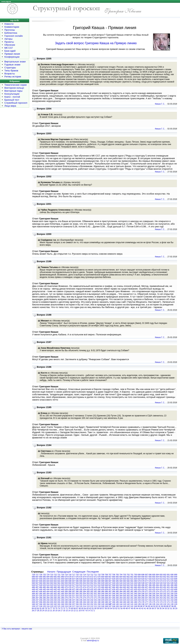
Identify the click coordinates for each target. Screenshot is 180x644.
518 (70, 585)
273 (88, 598)
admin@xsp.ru (93, 640)
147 (110, 604)
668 (106, 577)
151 (95, 604)
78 (49, 608)
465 (117, 587)
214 (157, 600)
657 (146, 577)
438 (70, 589)
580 (136, 581)
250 (172, 598)
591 (95, 581)
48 (127, 608)
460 (136, 587)
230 (99, 600)
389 (103, 591)
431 (95, 589)
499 (139, 585)
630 (99, 579)
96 (146, 606)
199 (66, 602)
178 (143, 602)
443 (52, 589)
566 (41, 583)
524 (48, 585)
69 (72, 608)
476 (77, 587)
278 (70, 598)
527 (37, 585)
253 (161, 598)
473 (88, 587)
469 (103, 587)
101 (132, 606)
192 (92, 602)
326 (41, 596)
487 (37, 587)
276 (77, 598)
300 (136, 596)
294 (157, 596)
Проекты (9, 42)
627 (110, 579)
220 (136, 600)
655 (154, 577)
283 (52, 598)
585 (117, 581)
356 (77, 594)
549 (103, 583)
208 (33, 602)
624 (121, 579)
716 (77, 575)
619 (139, 579)
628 (106, 579)
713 (88, 575)
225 (117, 600)
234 (85, 600)
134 (157, 604)
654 (157, 577)
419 (139, 589)
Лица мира (10, 106)
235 (81, 600)
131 (168, 604)
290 (172, 596)
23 (46, 611)
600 (63, 581)
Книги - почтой (12, 97)
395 (81, 591)
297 (146, 596)
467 (110, 587)
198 (70, 602)
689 (176, 575)
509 (103, 585)
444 (48, 589)
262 (128, 598)
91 (159, 606)
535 (154, 583)
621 (132, 579)
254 (157, 598)
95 (149, 606)
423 (125, 589)
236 (77, 600)
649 (176, 577)
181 (132, 602)
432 (92, 589)
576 (150, 581)
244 (48, 600)
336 (150, 594)
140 (136, 604)
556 (77, 583)
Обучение (10, 45)
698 (143, 575)
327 (37, 596)
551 (95, 583)
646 (41, 579)
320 (63, 596)
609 (176, 579)
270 (99, 598)
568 (33, 583)
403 (52, 591)
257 (146, 598)
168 (33, 604)
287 (37, 598)
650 (172, 577)
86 (173, 606)
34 (163, 608)
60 (95, 608)
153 (88, 604)
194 (85, 602)
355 (81, 594)
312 (92, 596)
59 (98, 608)
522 (55, 585)
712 (92, 575)
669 (103, 577)
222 (128, 600)
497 (146, 585)
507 (110, 585)
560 (63, 583)
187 (110, 602)
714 (85, 575)
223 (125, 600)
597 (73, 581)
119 (66, 606)
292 (165, 596)
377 (146, 591)
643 (52, 579)
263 (125, 598)
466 (114, 587)
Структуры (10, 68)
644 (48, 579)
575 (154, 581)
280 (63, 598)
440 (63, 589)
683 (52, 577)
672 (92, 577)
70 (69, 608)
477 (73, 587)
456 (150, 587)
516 (77, 585)
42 (142, 608)
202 (55, 602)
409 (176, 589)
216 (150, 600)
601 (59, 581)
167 (37, 604)
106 (114, 606)
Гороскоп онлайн (14, 36)
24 (43, 611)
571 (168, 581)
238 (70, 600)
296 (150, 596)
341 (132, 594)
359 (66, 594)
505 (117, 585)
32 (168, 608)
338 (143, 594)
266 (114, 598)
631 (95, 579)
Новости (9, 24)
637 (73, 579)
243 (52, 600)
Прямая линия (12, 54)
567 (37, 583)
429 (103, 589)
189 (103, 602)
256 (150, 598)
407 (37, 591)
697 (146, 575)
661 (132, 577)
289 (176, 596)
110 (99, 606)
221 (132, 600)
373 (161, 591)
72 (64, 608)
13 (72, 611)
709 (103, 575)
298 (143, 596)
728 (33, 575)
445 (44, 589)
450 (172, 587)
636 (77, 579)
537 (146, 583)
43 (140, 608)
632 (92, 579)
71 (67, 608)
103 (125, 606)
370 (172, 591)
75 (56, 608)
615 (154, 579)
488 (33, 587)
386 (114, 591)
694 (157, 575)
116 (77, 606)
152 (92, 604)
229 (103, 600)
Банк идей (10, 51)
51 (119, 608)
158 (70, 604)
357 (73, 594)
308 (106, 596)
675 (81, 577)
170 (172, 602)
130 (172, 604)
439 (66, 589)
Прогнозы (10, 30)
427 (110, 589)
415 (154, 589)
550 (99, 583)
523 (52, 585)
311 (95, 596)
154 (85, 604)
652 (165, 577)
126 (41, 606)
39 (150, 608)
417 (146, 589)
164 (48, 604)
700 (136, 575)
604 (48, 581)
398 (70, 591)
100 (136, 606)
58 (101, 608)
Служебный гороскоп (16, 103)
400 (63, 591)
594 (85, 581)
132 (165, 604)
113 (88, 606)
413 (161, 589)
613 (161, 579)
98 (141, 606)
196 (77, 602)
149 (103, 604)
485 (44, 587)
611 (168, 579)
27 (36, 611)
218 (143, 600)
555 (81, 583)
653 (161, 577)
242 (55, 600)
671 (95, 577)
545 (117, 583)
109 (103, 606)
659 (139, 577)
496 (150, 585)
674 (85, 577)
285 (44, 598)
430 (99, 589)
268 (106, 598)
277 (73, 598)
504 (121, 585)
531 (168, 583)
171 (168, 602)
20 (54, 611)
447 (37, 589)
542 (128, 583)
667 (110, 577)
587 (110, 581)
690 (172, 575)
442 (55, 589)
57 (103, 608)
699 (139, 575)
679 (66, 577)
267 (110, 598)
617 (146, 579)
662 (128, 577)
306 (114, 596)
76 (54, 608)
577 (146, 581)
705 (117, 575)
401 (59, 591)
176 (150, 602)
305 (117, 596)
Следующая (79, 572)
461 (132, 587)
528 (33, 585)
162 (55, 604)
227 (110, 600)
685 (44, 577)
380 (136, 591)
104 (121, 606)
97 (144, 606)
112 (92, 606)
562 (55, 583)
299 (139, 596)
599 (66, 581)
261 (132, 598)
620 (136, 579)
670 (99, 577)
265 (117, 598)
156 (77, 604)
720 (63, 575)
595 (81, 581)
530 (172, 583)
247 (37, 600)
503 (125, 585)
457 (146, 587)
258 (143, 598)
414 (157, 589)
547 (110, 583)
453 (161, 587)
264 (121, 598)
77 (51, 608)
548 (106, 583)
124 (48, 606)
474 (85, 587)
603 (52, 581)
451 (168, 587)
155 (81, 604)
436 (77, 589)
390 (99, 591)
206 (41, 602)
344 (121, 594)
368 (33, 594)
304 (121, 596)
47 (129, 608)
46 (132, 608)
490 (172, 585)
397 (73, 591)
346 (114, 594)
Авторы (8, 39)
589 (103, 581)
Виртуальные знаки (15, 62)
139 (139, 604)
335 (154, 594)
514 (85, 585)
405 (44, 591)
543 (125, 583)
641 (59, 579)
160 (63, 604)
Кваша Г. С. (160, 104)
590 (99, 581)
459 (139, 587)
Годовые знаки (12, 65)
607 (37, 581)
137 (146, 604)
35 (161, 608)
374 (157, 591)
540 (136, 583)
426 (114, 589)
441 (59, 589)
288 (33, 598)
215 (154, 600)
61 (93, 608)
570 (172, 581)
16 (64, 611)
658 (143, 577)
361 (59, 594)
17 (62, 611)
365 (44, 594)
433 (88, 589)
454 (157, 587)
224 (121, 600)
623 (125, 579)
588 (106, 581)
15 (67, 611)
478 (70, 587)
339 (139, 594)
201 (59, 602)
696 (150, 575)
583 (125, 581)
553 (88, 583)
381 (132, 591)
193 (88, 602)
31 (171, 608)
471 (95, 587)
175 (154, 602)
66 (80, 608)
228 (106, 600)
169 (176, 602)
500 (136, 585)
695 (154, 575)
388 (106, 591)
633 (88, 579)
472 (92, 587)
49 (124, 608)
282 (55, 598)
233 (88, 600)
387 (110, 591)
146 (114, 604)
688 (33, 577)
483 (52, 587)
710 (99, 575)
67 (77, 608)
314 (85, 596)
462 (128, 587)
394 (85, 591)
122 (55, 606)
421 (132, 589)
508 (106, 585)
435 (81, 589)
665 (117, 577)
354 (85, 594)
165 (44, 604)
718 (70, 575)
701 (132, 575)
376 (150, 591)
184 (121, 602)
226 (114, 600)
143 (125, 604)
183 (125, 602)
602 (55, 581)
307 (110, 596)
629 (103, 579)
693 (161, 575)
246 (41, 600)
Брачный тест (12, 100)
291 (168, 596)
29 (176, 608)
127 (37, 606)
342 (128, 594)
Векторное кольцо (14, 88)
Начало (51, 572)
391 (95, 591)
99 (139, 606)
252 (165, 598)
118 (70, 606)
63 (88, 608)
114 (85, 606)
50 (121, 608)
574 (157, 581)
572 (165, 581)
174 (157, 602)
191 (95, 602)
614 (157, 579)
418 (143, 589)
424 (121, 589)
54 (111, 608)
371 (168, 591)
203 (52, 602)
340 (136, 594)
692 (165, 575)
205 (44, 602)
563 (52, 583)
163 (52, 604)
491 (168, 585)
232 (92, 600)
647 (37, 579)
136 (150, 604)
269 (103, 598)
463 (125, 587)
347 (110, 594)
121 (59, 606)
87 (170, 606)
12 (75, 611)
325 (44, 596)
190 (99, 602)
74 (59, 608)
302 (128, 596)
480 (63, 587)
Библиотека (11, 33)
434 (85, 589)
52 (116, 608)
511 (95, 585)
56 (106, 608)
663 (125, 577)
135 (154, 604)
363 (52, 594)
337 (146, 594)
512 (92, 585)
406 (41, 591)
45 (134, 608)
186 (114, 602)
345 (117, 594)
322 (55, 596)
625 (117, 579)
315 (81, 596)
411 (168, 589)
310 (99, 596)
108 (106, 606)
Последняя (93, 572)
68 (75, 608)
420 (136, 589)
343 (125, 594)
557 (73, 583)
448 (33, 589)
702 (128, 575)
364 (48, 594)
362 (55, 594)
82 (38, 608)
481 (59, 587)
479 (66, 587)
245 (44, 600)
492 (165, 585)
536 (150, 583)
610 (172, 579)
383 (125, 591)
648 (33, 579)
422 (128, 589)
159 (66, 604)
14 (69, 611)
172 (165, 602)
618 (143, 579)
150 (99, 604)
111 (95, 606)
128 (33, 606)
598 (70, 581)
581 (132, 581)
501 (132, 585)
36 (158, 608)
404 (48, 591)
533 (161, 583)
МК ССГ (9, 48)
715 (81, 575)
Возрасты (10, 74)
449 (176, 587)
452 (165, 587)
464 (121, 587)
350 (99, 594)
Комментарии (12, 27)
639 (66, 579)
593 (88, 581)
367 (37, 594)
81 (41, 608)
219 (139, 600)
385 (117, 591)
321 (59, 596)
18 (59, 611)
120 (63, 606)
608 (33, 581)
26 (38, 611)
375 (154, 591)
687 (37, 577)
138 (143, 604)
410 (172, 589)
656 (150, 577)
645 (44, 579)
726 (41, 575)
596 (77, 581)
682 (55, 577)
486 (41, 587)
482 (55, 587)
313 (88, 596)
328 (33, 596)
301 (132, 596)
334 (157, 594)
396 (77, 591)
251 (168, 598)
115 (81, 606)
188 (106, 602)
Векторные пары (13, 91)
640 (63, 579)
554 (85, 583)
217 (146, 600)
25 (41, 611)
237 (73, 600)
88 (167, 606)
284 (48, 598)
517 (73, 585)
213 (161, 600)
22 (49, 611)
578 (143, 581)
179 (139, 602)
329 (176, 594)
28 (33, 611)
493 (161, 585)
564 (48, 583)
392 (92, 591)
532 (165, 583)
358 (70, 594)
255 (154, 598)
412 (165, 589)
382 (128, 591)
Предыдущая (64, 572)
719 (66, 575)
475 (81, 587)
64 (85, 608)
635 (81, 579)
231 (95, 600)
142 (128, 604)
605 (44, 581)
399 (66, 591)
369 (176, 591)
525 (44, 585)
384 (121, 591)
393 (88, 591)
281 (59, 598)
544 (121, 583)
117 (73, 606)
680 (63, 577)
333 (161, 594)
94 (152, 606)
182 (128, 602)
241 (59, 600)
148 (106, 604)
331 (168, 594)
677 (73, 577)
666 (114, 577)
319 (66, 596)
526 (41, 585)
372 (165, 591)
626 (114, 579)
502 (128, 585)
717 (73, 575)
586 (114, 581)
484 (48, 587)
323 (52, 596)
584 (121, 581)
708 (106, 575)
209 (176, 600)
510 (99, 585)
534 (157, 583)
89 (165, 606)
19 (56, 611)
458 (143, 587)
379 (139, 591)
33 (166, 608)
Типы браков (11, 71)
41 (145, 608)
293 (161, 596)
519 (66, 585)
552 (92, 583)
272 (92, 598)
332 (165, 594)
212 (165, 600)
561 (59, 583)
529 (176, 583)
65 (82, 608)
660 (136, 577)
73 (62, 608)
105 (117, 606)
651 (168, 577)
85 (175, 606)
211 (168, 600)
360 (63, 594)
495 (154, 585)
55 (108, 608)
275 (81, 598)
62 (90, 608)
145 (117, 604)
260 (136, 598)
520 (63, 585)
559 (66, 583)
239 (66, 600)
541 (132, 583)
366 (41, 594)
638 (70, 579)
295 (154, 596)
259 (139, 598)
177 (146, 602)
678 (70, 577)
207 (37, 602)
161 (59, 604)
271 (95, 598)
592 (92, 581)
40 (147, 608)
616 (150, 579)
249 (176, 598)
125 (44, 606)
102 (128, 606)
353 (88, 594)
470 (99, 587)
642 (55, 579)
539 (139, 583)
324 (48, 596)
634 (85, 579)
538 (143, 583)
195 (81, 602)
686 (41, 577)
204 (48, 602)
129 (176, 604)
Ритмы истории (13, 77)
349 (103, 594)
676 (77, 577)
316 (77, 596)
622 (128, 579)
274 (85, 598)
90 (162, 606)
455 (154, 587)
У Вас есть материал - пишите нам (17, 629)
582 (128, 581)
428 (106, 589)
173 (161, 602)
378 (143, 591)
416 (150, 589)
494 (157, 585)
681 (59, 577)
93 (154, 606)
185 (117, 602)
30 (174, 608)
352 (92, 594)
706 (114, 575)
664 (121, 577)
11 (77, 611)
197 (73, 602)
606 (41, 581)
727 (37, 575)
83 (36, 608)
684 (48, 577)
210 (172, 600)
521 (59, 585)
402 (55, 591)
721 (59, 575)
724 (48, 575)
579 (139, 581)
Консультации (12, 94)
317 (73, 596)
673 (88, 577)
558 (70, 583)
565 (44, 583)
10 (80, 611)
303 (125, 596)
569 (176, 581)
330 (172, 594)
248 (33, 600)
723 (52, 575)
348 (106, 594)
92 (157, 606)
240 (63, 600)
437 (73, 589)
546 (114, 583)
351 (95, 594)
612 (165, 579)
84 (33, 608)
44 (137, 608)
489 (176, 585)
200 (63, 602)
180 (136, 602)
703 (125, 575)
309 (103, 596)
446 (41, 589)
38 (153, 608)
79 (46, 608)
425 (117, 589)
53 (114, 608)
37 (155, 608)
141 (132, 604)
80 (43, 608)
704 (121, 575)
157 (73, 604)
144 (121, 604)
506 (114, 585)
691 (168, 575)
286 (41, 598)
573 (161, 581)
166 (41, 604)
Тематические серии (15, 85)
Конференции (12, 57)
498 (143, 585)
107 (110, 606)
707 (110, 575)
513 (88, 585)
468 (106, 587)
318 (70, 596)
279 (66, 598)
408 (33, 591)
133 (161, 604)
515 (81, 585)
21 (51, 611)
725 (44, 575)
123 (52, 606)
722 (55, 575)
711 (95, 575)
